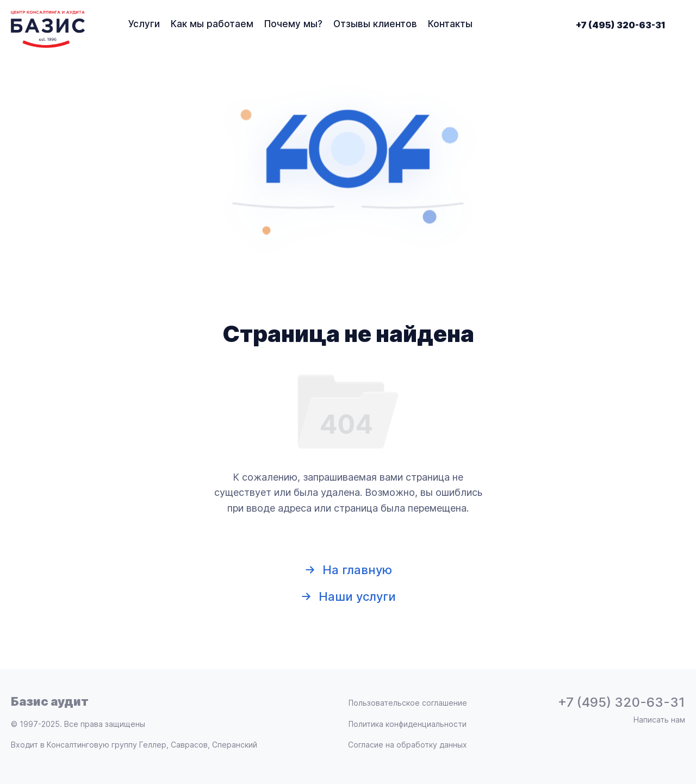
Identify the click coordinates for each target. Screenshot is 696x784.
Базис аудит (50, 701)
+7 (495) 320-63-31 (621, 25)
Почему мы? (293, 24)
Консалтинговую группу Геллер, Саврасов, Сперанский (152, 745)
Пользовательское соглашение (408, 703)
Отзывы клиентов (375, 24)
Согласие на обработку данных (408, 745)
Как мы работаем (212, 24)
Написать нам (659, 720)
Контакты (450, 24)
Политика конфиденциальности (408, 724)
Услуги (144, 24)
